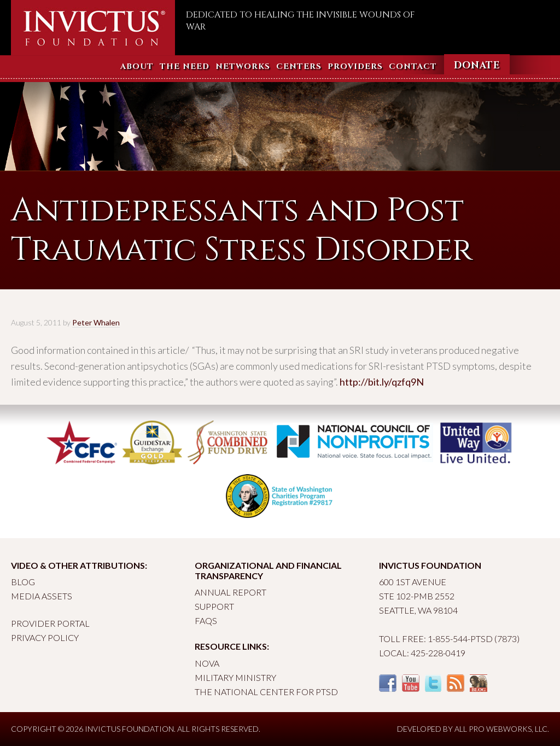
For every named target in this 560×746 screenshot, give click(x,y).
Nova (207, 663)
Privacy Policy (45, 637)
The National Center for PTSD (266, 692)
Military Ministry (235, 677)
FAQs (206, 620)
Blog (23, 582)
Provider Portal (50, 623)
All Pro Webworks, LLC (501, 729)
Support (214, 606)
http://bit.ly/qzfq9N (382, 382)
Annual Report (231, 592)
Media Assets (42, 596)
